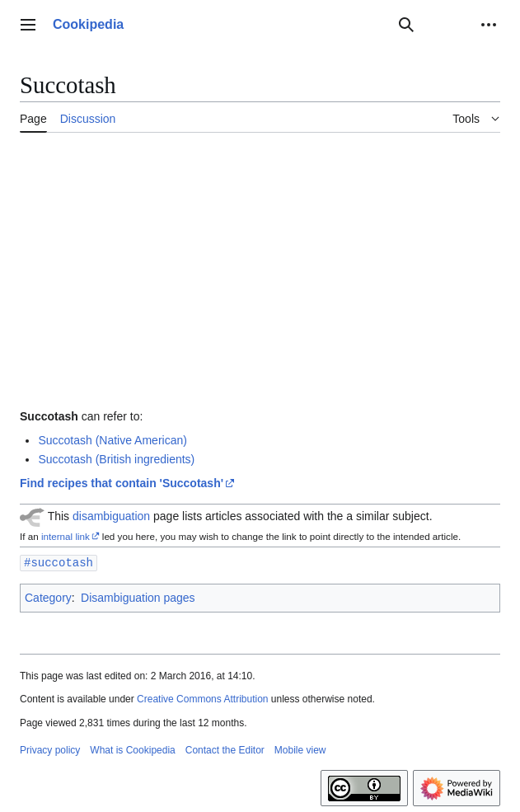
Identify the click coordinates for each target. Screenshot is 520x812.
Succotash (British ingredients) (116, 459)
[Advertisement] (260, 268)
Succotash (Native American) (112, 440)
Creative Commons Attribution (202, 698)
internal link (66, 536)
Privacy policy (50, 749)
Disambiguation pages (138, 597)
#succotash (59, 562)
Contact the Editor (225, 749)
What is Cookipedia (132, 749)
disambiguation (111, 516)
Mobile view (300, 749)
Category (48, 597)
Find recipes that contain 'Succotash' (122, 483)
